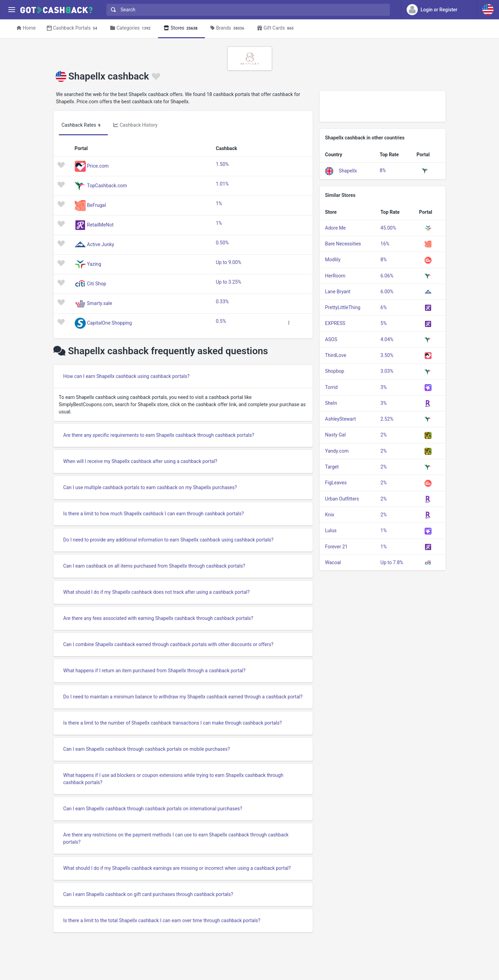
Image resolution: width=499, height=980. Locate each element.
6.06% (387, 276)
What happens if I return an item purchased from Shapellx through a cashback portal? (154, 671)
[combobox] (247, 10)
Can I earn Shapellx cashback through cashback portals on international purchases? (153, 809)
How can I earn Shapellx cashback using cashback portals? (127, 376)
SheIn (331, 403)
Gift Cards (277, 28)
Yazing (94, 264)
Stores (181, 28)
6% (384, 307)
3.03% (387, 371)
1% (219, 203)
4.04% (387, 339)
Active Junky (101, 244)
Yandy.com (337, 451)
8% (383, 170)
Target (332, 467)
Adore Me (335, 228)
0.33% (222, 302)
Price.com (98, 166)
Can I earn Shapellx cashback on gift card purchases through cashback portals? (148, 894)
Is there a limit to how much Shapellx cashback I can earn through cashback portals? (154, 514)
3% (384, 387)
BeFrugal (97, 205)
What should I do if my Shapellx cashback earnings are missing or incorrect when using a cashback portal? (177, 868)
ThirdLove (336, 355)
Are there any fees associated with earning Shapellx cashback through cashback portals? (158, 618)
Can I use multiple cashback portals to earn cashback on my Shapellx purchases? (150, 487)
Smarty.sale (100, 303)
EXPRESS (335, 323)
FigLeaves (336, 483)
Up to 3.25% (229, 282)
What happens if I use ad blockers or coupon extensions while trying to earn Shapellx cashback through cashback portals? (173, 779)
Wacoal (333, 562)
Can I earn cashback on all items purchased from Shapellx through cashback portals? (154, 566)
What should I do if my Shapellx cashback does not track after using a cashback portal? (157, 592)
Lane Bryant (338, 292)
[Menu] (12, 10)
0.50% (222, 243)
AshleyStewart (341, 419)
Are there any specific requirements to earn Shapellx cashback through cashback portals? (159, 435)
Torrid (331, 387)
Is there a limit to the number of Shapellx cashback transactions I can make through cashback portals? (173, 723)
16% (385, 244)
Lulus (331, 530)
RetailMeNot (100, 224)
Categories (131, 28)
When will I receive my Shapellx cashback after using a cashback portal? (140, 461)
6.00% (387, 292)
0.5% (221, 321)
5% (384, 323)
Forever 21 (336, 547)
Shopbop (335, 371)
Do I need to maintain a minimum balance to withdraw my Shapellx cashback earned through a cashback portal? (183, 697)
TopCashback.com (107, 185)
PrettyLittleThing (343, 307)
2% (384, 435)
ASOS (331, 339)
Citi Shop (97, 283)
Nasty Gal (335, 435)
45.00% (388, 228)
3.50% (387, 355)
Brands (228, 28)
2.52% (387, 419)
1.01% (222, 184)
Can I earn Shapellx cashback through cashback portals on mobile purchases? (147, 749)
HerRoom (335, 276)
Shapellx (348, 170)
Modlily (333, 260)
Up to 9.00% (229, 262)
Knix (330, 515)
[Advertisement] (383, 106)
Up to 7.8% (392, 562)
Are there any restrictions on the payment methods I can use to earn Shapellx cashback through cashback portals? (176, 838)
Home (26, 28)
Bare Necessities (343, 244)
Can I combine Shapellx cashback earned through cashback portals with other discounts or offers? (168, 644)
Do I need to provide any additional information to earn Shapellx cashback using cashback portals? (169, 540)
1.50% (222, 164)
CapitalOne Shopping (110, 323)
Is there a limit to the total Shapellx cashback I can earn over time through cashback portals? (162, 920)
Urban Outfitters (342, 499)
